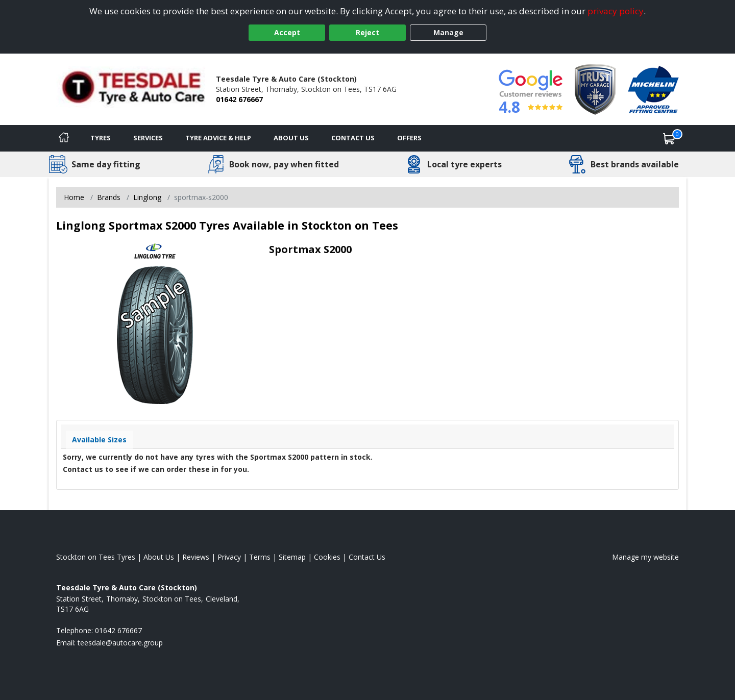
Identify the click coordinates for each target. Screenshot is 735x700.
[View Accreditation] (595, 89)
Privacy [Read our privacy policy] (229, 557)
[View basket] (669, 138)
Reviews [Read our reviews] (196, 557)
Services (148, 138)
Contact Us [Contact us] (353, 138)
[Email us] (120, 643)
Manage (448, 32)
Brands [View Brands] (109, 197)
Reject (367, 32)
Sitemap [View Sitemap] (292, 557)
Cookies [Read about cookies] (327, 557)
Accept (287, 32)
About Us (291, 138)
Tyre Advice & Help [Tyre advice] (218, 138)
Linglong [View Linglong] (147, 197)
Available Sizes (99, 440)
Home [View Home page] (74, 197)
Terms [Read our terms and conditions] (260, 557)
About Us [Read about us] (159, 557)
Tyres (101, 138)
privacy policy (616, 11)
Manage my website (645, 557)
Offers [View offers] (409, 138)
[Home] (64, 138)
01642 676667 (239, 99)
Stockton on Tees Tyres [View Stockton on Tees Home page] (96, 557)
